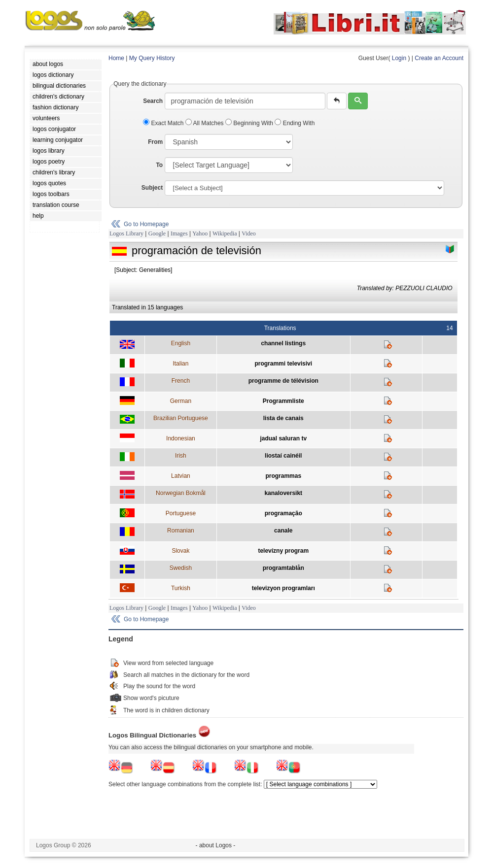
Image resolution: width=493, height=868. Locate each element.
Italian (180, 364)
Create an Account (439, 58)
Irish (181, 456)
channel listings (283, 343)
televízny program (283, 551)
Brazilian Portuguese (181, 418)
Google (157, 234)
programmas (283, 476)
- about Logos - (216, 845)
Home (116, 58)
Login (399, 58)
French (181, 381)
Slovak (180, 551)
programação (283, 513)
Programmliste (283, 401)
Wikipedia (225, 234)
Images (179, 234)
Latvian (181, 476)
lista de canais (283, 418)
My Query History (152, 58)
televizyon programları (283, 588)
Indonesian (181, 438)
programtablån (283, 568)
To (159, 165)
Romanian (181, 531)
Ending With (295, 123)
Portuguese (181, 513)
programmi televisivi (283, 364)
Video (249, 234)
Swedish (181, 568)
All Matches (205, 123)
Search (153, 101)
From (155, 142)
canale (283, 531)
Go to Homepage (146, 224)
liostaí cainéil (283, 456)
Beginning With (250, 123)
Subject (152, 188)
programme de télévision (283, 381)
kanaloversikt (283, 493)
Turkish (181, 588)
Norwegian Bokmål (181, 493)
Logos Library (126, 234)
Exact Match (164, 123)
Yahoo (200, 234)
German (181, 401)
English (181, 343)
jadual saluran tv (283, 438)
